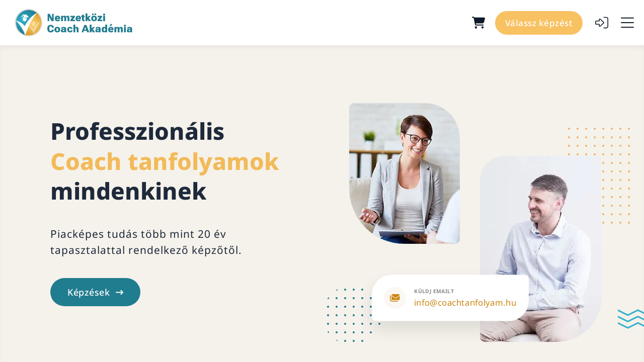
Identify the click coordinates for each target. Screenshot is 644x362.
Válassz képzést (539, 23)
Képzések (95, 292)
